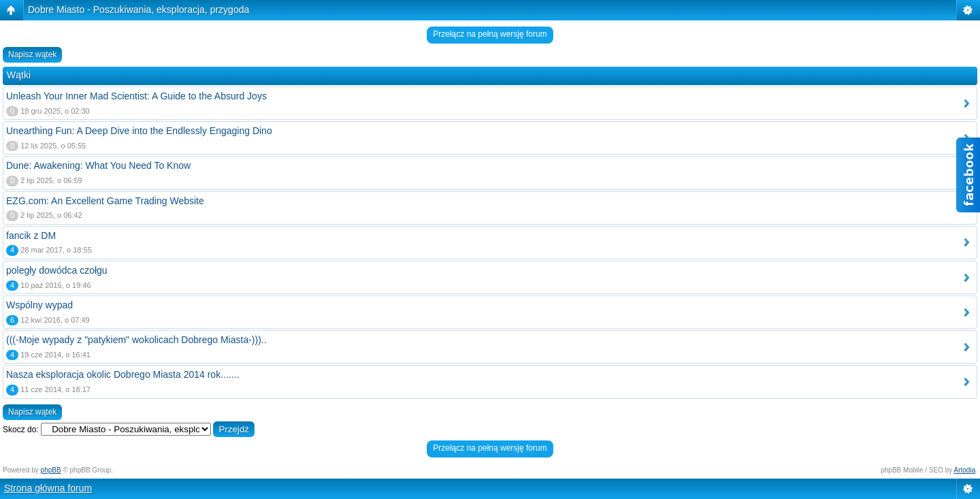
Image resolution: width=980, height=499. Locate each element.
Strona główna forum (48, 488)
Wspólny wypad (39, 305)
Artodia (965, 470)
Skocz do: (21, 430)
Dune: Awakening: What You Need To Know (98, 165)
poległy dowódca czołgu (57, 270)
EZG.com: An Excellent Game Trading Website (105, 201)
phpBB (51, 470)
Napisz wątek (32, 54)
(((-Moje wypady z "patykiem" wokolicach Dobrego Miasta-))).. (136, 340)
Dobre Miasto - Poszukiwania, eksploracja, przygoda (138, 10)
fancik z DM (31, 236)
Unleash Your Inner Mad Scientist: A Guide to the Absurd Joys (136, 96)
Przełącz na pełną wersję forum (490, 34)
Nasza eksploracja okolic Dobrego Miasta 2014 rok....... (122, 374)
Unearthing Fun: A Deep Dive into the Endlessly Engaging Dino (139, 131)
